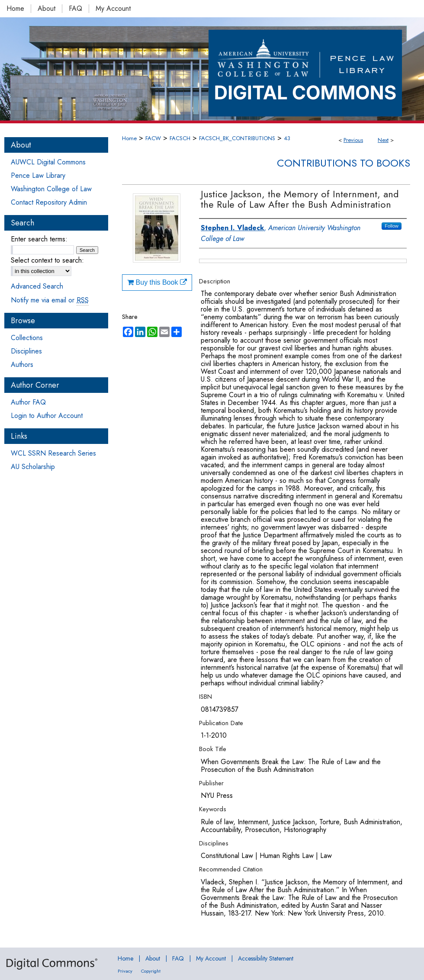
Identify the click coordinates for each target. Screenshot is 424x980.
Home (129, 138)
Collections (27, 338)
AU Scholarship (33, 467)
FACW (153, 138)
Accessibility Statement (266, 958)
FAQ (178, 958)
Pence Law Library (38, 175)
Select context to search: (47, 260)
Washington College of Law (51, 189)
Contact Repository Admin (49, 202)
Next (383, 140)
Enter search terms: (39, 239)
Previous (353, 140)
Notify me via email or (50, 300)
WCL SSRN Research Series (53, 453)
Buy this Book (157, 282)
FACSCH (180, 138)
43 (287, 138)
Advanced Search (37, 286)
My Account (211, 958)
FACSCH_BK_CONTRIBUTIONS (237, 138)
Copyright (151, 971)
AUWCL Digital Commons (48, 162)
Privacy (125, 971)
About (153, 958)
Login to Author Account (47, 416)
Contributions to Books (344, 163)
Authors (22, 365)
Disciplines (26, 351)
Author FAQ (28, 402)
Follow (392, 226)
